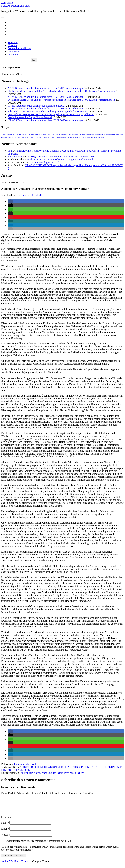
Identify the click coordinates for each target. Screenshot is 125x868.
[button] (10, 202)
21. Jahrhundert (32, 134)
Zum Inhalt (7, 3)
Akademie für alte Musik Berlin (109, 134)
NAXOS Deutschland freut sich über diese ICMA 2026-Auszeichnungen (46, 88)
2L (16, 134)
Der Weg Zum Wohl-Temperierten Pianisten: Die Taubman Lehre (60, 157)
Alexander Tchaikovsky (82, 137)
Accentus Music (62, 134)
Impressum (14, 51)
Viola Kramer (15, 157)
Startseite (13, 42)
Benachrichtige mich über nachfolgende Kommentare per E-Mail (37, 845)
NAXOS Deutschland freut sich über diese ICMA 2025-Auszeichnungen (46, 97)
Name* (5, 827)
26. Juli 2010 (37, 195)
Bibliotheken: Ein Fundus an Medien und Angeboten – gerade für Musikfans (48, 111)
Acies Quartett (72, 134)
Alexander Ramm (54, 137)
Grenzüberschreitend (25, 764)
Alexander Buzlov (42, 137)
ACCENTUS (53, 134)
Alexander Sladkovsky (67, 137)
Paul (10, 151)
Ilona (24, 195)
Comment (6, 821)
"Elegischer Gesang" (8, 134)
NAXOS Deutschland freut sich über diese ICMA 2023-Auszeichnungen (46, 120)
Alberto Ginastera (20, 137)
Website (5, 839)
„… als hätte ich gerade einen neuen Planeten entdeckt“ (37, 106)
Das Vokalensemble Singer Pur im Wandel (30, 117)
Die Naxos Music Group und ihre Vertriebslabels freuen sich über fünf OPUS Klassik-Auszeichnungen (61, 91)
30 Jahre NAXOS (43, 134)
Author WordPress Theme (15, 865)
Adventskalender (82, 134)
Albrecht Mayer (31, 137)
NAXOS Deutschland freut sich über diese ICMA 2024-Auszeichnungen (46, 109)
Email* (5, 833)
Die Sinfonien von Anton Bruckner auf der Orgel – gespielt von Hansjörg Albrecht (51, 114)
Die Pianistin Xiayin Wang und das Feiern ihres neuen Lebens (52, 773)
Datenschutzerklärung (19, 48)
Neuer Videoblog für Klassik (45, 162)
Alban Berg (11, 137)
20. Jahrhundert (22, 134)
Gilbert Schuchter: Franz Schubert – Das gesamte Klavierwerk (61, 160)
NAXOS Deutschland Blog (15, 6)
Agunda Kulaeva (93, 134)
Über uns (13, 45)
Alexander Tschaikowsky (98, 137)
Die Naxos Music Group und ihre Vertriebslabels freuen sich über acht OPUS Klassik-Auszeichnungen (61, 100)
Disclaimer (13, 54)
